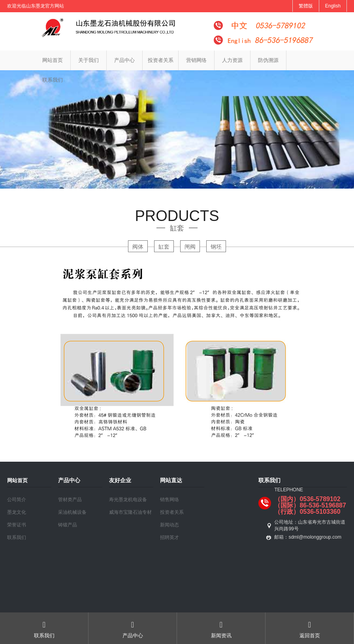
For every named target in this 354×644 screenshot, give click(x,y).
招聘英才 (169, 537)
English (333, 6)
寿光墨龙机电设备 (128, 500)
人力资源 (232, 60)
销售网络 (169, 500)
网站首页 (53, 60)
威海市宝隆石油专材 (130, 512)
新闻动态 (169, 525)
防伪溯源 (268, 60)
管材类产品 (70, 500)
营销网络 (196, 60)
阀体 (138, 247)
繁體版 (306, 6)
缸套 (164, 247)
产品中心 (124, 60)
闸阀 (190, 247)
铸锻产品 (68, 525)
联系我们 (53, 80)
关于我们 (88, 60)
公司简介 (17, 500)
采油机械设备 (72, 512)
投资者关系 (161, 60)
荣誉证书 (17, 525)
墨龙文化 (17, 512)
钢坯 (216, 247)
